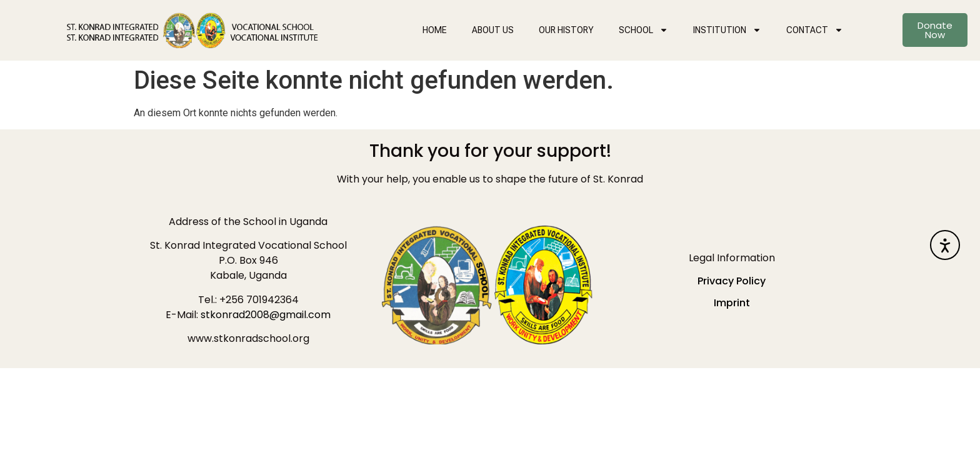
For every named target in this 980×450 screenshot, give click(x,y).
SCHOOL (643, 30)
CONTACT (815, 30)
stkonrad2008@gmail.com (266, 315)
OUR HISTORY (566, 30)
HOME (435, 30)
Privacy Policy (732, 281)
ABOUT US (493, 30)
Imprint (732, 303)
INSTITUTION (727, 30)
